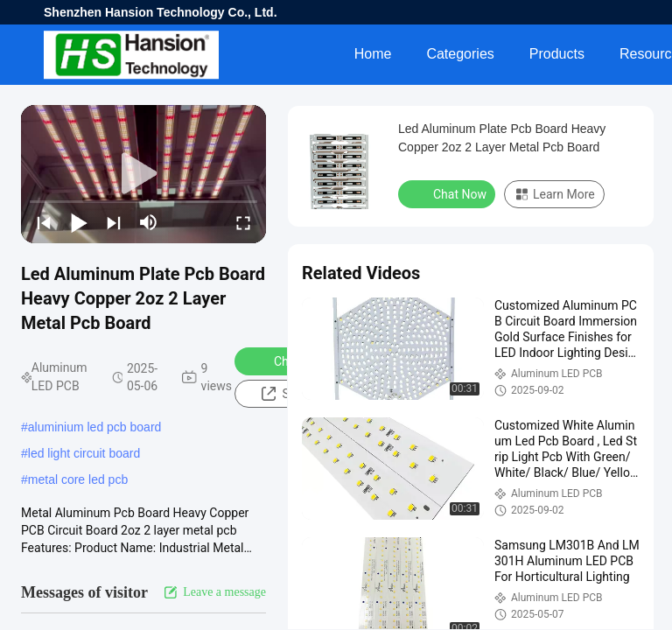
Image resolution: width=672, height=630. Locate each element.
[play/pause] (79, 222)
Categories (460, 54)
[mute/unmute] (149, 222)
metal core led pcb (78, 479)
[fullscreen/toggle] (243, 222)
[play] (143, 174)
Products (557, 54)
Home (373, 54)
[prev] (44, 222)
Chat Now (448, 193)
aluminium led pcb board (95, 427)
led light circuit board (84, 453)
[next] (114, 222)
